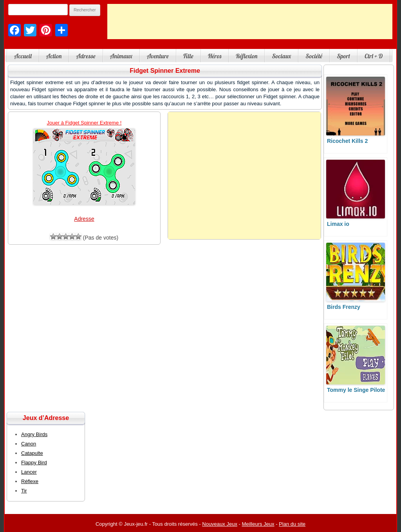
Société (314, 56)
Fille (188, 56)
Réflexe (30, 481)
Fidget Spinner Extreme (165, 71)
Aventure (158, 56)
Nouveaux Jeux (220, 524)
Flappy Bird (34, 463)
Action (54, 56)
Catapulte (32, 453)
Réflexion (247, 56)
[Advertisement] (250, 22)
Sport (343, 56)
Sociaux (281, 56)
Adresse (86, 56)
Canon (29, 444)
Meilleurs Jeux (258, 524)
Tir (24, 491)
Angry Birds (34, 434)
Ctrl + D (374, 56)
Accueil (23, 56)
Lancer (29, 472)
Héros (215, 56)
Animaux (121, 56)
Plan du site (292, 524)
